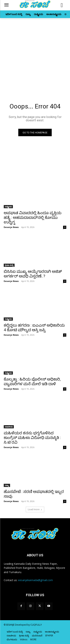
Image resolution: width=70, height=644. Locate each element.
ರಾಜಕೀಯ (9, 427)
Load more (35, 509)
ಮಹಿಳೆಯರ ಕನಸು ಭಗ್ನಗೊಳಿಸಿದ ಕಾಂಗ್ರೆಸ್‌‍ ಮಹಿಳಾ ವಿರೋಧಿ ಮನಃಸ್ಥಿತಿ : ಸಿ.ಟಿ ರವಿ (32, 438)
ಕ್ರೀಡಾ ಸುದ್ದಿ (9, 265)
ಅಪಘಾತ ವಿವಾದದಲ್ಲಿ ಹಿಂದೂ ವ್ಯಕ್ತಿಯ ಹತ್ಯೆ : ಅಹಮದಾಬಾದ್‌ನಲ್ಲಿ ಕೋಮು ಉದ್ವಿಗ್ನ (33, 218)
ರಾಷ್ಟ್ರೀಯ (8, 207)
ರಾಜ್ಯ (7, 485)
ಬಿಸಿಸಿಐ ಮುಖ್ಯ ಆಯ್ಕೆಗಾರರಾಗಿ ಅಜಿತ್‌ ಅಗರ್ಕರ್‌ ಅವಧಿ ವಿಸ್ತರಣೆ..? (33, 274)
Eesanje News (11, 227)
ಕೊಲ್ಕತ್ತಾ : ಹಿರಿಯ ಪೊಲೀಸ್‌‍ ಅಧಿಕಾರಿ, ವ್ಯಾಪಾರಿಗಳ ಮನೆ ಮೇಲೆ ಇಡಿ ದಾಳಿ (32, 382)
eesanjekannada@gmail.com (35, 580)
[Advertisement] (35, 55)
